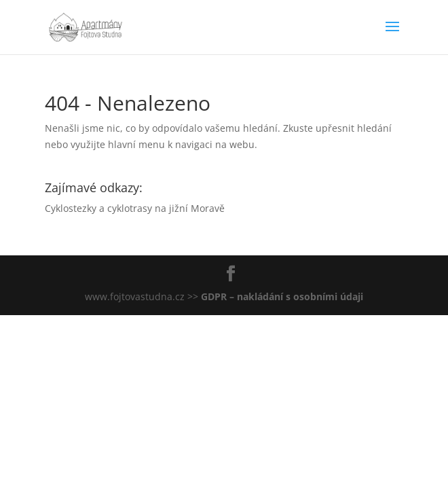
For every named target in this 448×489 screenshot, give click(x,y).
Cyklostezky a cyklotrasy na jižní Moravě (135, 208)
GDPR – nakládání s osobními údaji (282, 296)
